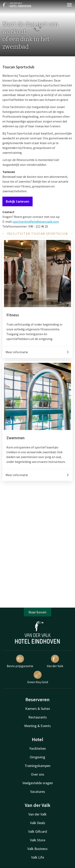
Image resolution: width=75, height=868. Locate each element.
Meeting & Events (37, 726)
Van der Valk (55, 661)
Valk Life (38, 857)
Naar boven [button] (37, 612)
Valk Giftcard (38, 831)
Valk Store (38, 840)
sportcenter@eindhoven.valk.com (36, 222)
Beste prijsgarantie (20, 661)
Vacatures (38, 792)
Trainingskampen (37, 766)
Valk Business (37, 849)
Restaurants (38, 717)
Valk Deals (38, 823)
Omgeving (37, 757)
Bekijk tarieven (17, 201)
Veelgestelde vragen (38, 783)
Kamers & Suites (38, 709)
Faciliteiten (38, 748)
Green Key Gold (38, 677)
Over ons (38, 774)
